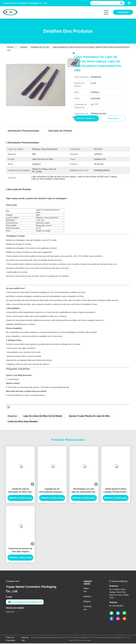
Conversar (123, 12)
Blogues (87, 602)
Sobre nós (86, 591)
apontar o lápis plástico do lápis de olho (89, 417)
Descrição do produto (60, 131)
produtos (24, 47)
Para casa (10, 47)
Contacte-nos (88, 609)
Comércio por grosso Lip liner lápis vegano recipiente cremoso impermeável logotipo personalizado (20, 551)
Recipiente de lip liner (40, 47)
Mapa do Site (25, 640)
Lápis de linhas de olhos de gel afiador (43, 417)
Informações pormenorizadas (23, 131)
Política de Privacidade (11, 640)
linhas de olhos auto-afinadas (23, 422)
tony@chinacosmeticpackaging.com (25, 603)
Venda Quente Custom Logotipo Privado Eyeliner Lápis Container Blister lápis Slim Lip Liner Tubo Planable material (116, 491)
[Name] (121, 3)
